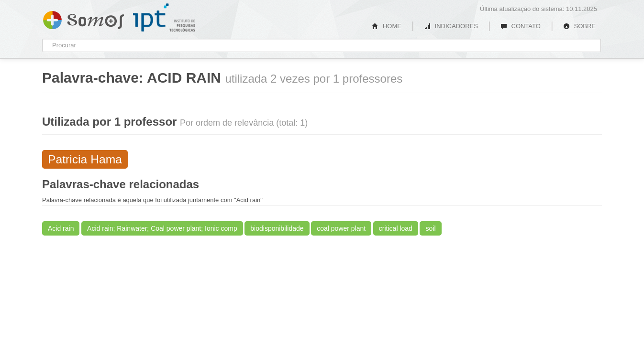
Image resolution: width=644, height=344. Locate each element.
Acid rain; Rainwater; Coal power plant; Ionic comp (162, 228)
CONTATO (521, 26)
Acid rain (61, 228)
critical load (396, 228)
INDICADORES (451, 26)
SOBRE (579, 26)
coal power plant (341, 228)
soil (430, 228)
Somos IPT (83, 18)
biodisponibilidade (277, 228)
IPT (164, 18)
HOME (387, 26)
